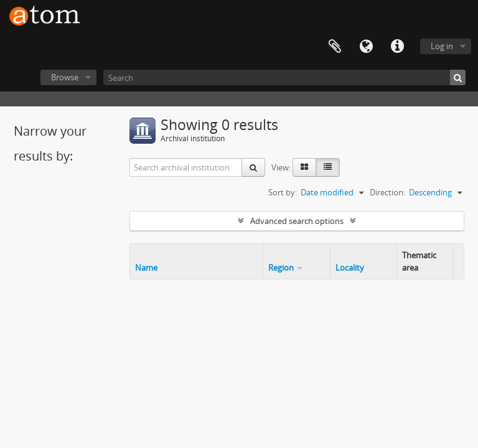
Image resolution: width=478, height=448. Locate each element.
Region (281, 268)
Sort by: (283, 192)
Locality (350, 268)
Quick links (397, 47)
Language (366, 47)
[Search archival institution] (186, 167)
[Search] (284, 77)
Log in (442, 46)
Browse (65, 77)
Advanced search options (297, 221)
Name (146, 268)
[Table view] (328, 167)
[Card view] (304, 167)
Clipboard (335, 47)
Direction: (387, 192)
